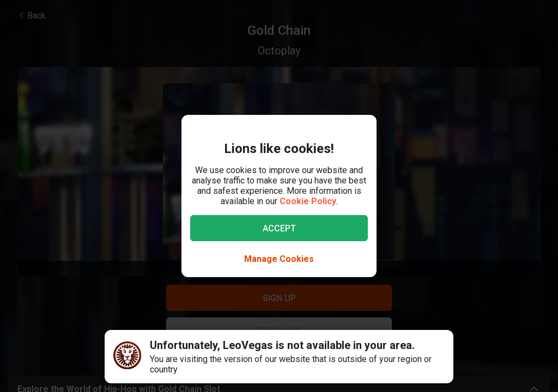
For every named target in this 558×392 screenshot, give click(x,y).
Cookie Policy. (309, 201)
